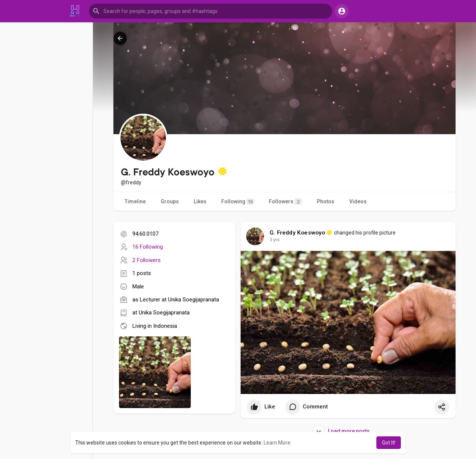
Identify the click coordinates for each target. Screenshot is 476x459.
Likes (200, 201)
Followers (285, 202)
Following (238, 202)
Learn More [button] (277, 443)
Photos (326, 201)
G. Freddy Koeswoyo (297, 233)
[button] (210, 11)
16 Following (148, 247)
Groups (170, 201)
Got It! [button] (389, 443)
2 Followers (147, 260)
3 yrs (275, 240)
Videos (358, 201)
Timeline (135, 201)
